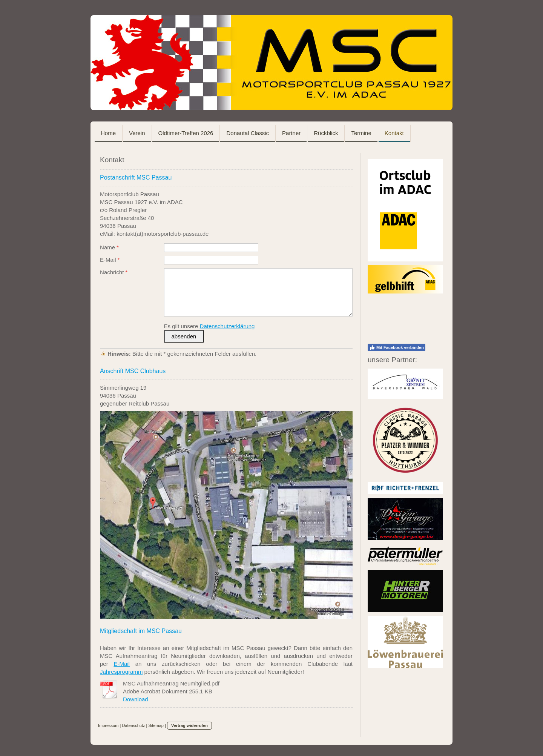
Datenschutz (133, 725)
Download (136, 699)
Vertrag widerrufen (189, 725)
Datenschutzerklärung (227, 326)
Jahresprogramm (121, 672)
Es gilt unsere (209, 326)
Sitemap (156, 725)
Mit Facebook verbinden (397, 347)
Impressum (108, 725)
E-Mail (122, 664)
